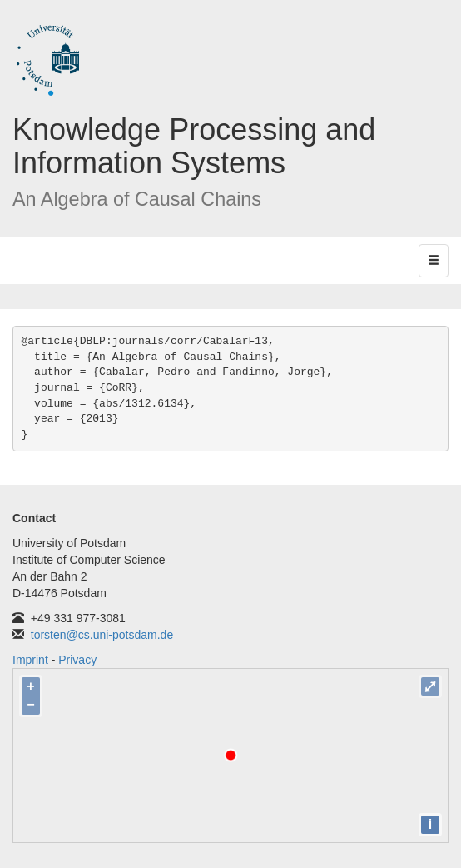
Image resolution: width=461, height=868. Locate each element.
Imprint (30, 660)
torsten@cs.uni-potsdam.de (102, 635)
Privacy (77, 660)
